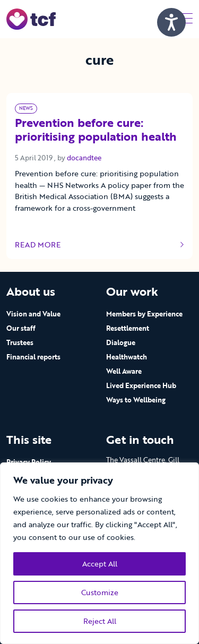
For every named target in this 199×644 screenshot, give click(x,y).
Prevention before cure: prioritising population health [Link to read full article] (96, 130)
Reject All (100, 621)
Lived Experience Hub (141, 385)
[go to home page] (31, 18)
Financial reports (33, 357)
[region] (99, 553)
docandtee (84, 158)
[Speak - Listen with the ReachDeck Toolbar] (171, 22)
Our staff (21, 328)
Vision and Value (33, 314)
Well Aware (124, 371)
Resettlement (128, 328)
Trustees (20, 342)
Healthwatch (127, 357)
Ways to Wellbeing (136, 400)
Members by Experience (144, 314)
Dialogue (121, 342)
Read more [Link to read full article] (99, 245)
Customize (100, 592)
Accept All (100, 564)
